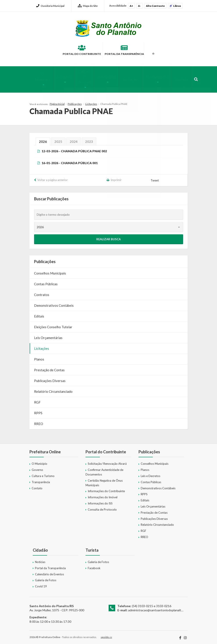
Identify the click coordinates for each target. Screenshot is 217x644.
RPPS (38, 411)
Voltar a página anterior (53, 178)
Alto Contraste (155, 6)
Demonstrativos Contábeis (54, 304)
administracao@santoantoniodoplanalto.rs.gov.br (162, 608)
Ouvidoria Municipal (50, 6)
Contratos (42, 293)
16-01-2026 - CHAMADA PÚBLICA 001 (70, 161)
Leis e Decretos (150, 474)
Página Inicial (57, 102)
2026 (43, 140)
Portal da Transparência (130, 51)
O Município (38, 77)
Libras (175, 6)
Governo (58, 77)
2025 (58, 140)
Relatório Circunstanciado (53, 390)
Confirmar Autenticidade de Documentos (104, 470)
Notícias (40, 560)
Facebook (94, 566)
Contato (172, 80)
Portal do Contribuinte (69, 51)
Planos (39, 357)
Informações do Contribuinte (106, 489)
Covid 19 (41, 585)
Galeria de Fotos (46, 578)
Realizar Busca (108, 237)
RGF (37, 400)
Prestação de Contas (49, 368)
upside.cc (106, 635)
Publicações (102, 77)
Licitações (125, 80)
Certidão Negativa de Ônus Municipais (104, 481)
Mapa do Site (88, 6)
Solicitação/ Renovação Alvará (107, 462)
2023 (89, 140)
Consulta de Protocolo (102, 508)
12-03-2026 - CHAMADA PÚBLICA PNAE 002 (74, 149)
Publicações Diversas (50, 379)
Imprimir (116, 178)
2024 (74, 140)
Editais (39, 314)
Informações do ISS (100, 502)
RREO (39, 422)
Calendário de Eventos (49, 572)
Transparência (149, 77)
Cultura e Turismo (79, 80)
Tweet (155, 179)
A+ (131, 6)
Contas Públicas (46, 282)
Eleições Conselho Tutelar (53, 325)
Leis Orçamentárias (48, 336)
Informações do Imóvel (103, 495)
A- (139, 6)
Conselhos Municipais (50, 271)
